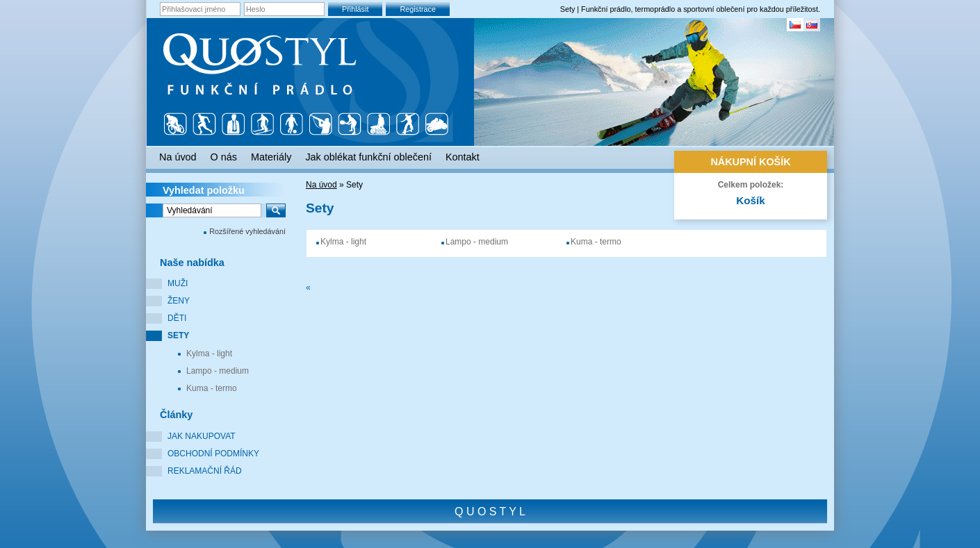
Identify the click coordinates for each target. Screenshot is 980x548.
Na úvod (321, 185)
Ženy (179, 301)
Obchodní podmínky (213, 454)
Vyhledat (204, 190)
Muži (178, 283)
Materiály (271, 157)
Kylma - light (209, 354)
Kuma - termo (212, 388)
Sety (178, 335)
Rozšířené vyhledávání (247, 231)
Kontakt (463, 157)
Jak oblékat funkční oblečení (368, 157)
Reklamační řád (205, 471)
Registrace (418, 9)
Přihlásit (355, 9)
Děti (177, 318)
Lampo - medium (218, 371)
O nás (224, 157)
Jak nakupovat (202, 436)
